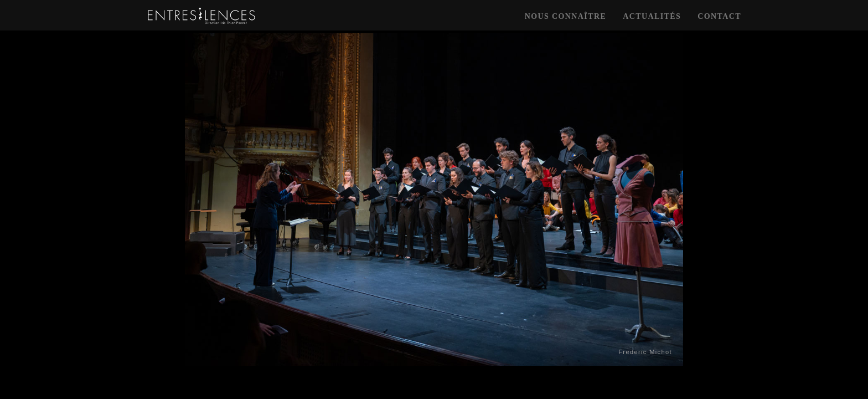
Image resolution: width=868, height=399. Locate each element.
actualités (652, 16)
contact (719, 16)
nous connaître (566, 16)
